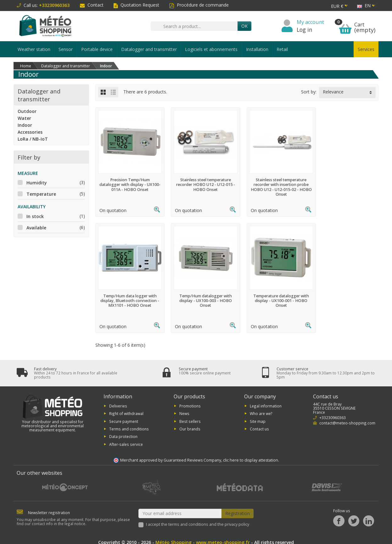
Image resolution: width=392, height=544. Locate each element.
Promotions (190, 400)
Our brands (190, 423)
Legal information (266, 400)
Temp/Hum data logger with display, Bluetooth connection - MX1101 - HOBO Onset (345, 181)
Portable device (97, 49)
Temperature (41, 194)
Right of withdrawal (126, 408)
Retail (282, 49)
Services (366, 49)
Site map (258, 415)
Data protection (123, 431)
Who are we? (261, 408)
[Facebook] (339, 515)
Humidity (37, 183)
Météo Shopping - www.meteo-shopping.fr (203, 537)
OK (244, 26)
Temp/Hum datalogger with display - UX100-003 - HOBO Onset (128, 294)
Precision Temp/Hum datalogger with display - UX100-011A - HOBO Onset (128, 181)
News (184, 408)
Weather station (34, 49)
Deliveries (118, 400)
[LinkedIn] (369, 515)
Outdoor (27, 111)
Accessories (30, 132)
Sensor (66, 49)
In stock (35, 216)
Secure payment (124, 415)
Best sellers (190, 415)
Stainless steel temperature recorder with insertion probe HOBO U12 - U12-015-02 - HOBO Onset (273, 184)
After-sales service (126, 439)
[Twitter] (354, 515)
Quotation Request (136, 5)
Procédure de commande (199, 5)
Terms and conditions (129, 423)
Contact (92, 5)
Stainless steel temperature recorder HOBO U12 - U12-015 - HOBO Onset (201, 181)
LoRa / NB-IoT (33, 139)
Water (24, 118)
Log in (305, 30)
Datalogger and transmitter (149, 49)
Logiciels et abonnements (211, 49)
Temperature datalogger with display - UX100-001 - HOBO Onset (201, 294)
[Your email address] (180, 508)
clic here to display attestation (251, 454)
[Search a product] (194, 26)
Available (36, 228)
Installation (257, 49)
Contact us (259, 423)
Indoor (25, 125)
